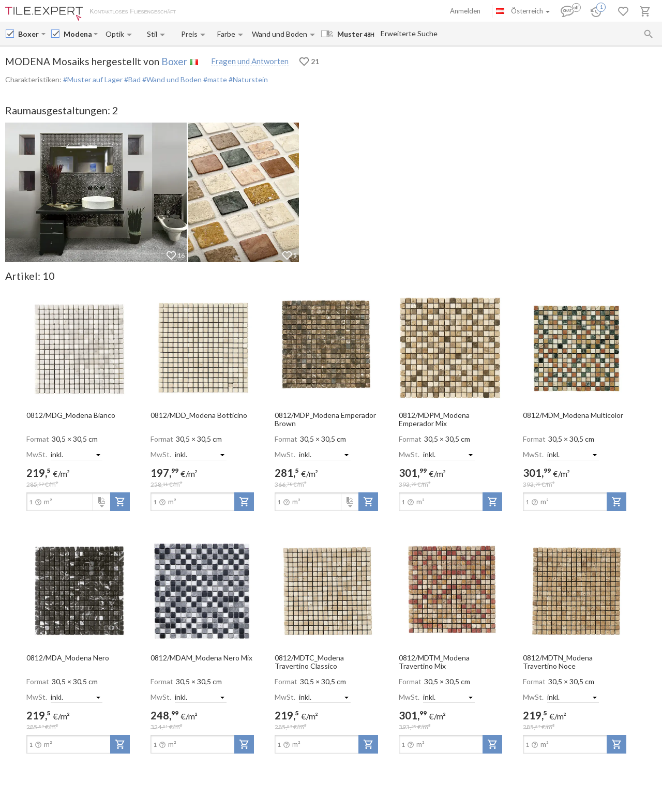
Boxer (174, 61)
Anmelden (465, 11)
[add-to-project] (120, 502)
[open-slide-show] (78, 348)
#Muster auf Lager (93, 79)
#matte (214, 79)
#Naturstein (247, 79)
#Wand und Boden (171, 79)
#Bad (132, 79)
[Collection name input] (78, 34)
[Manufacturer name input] (29, 34)
